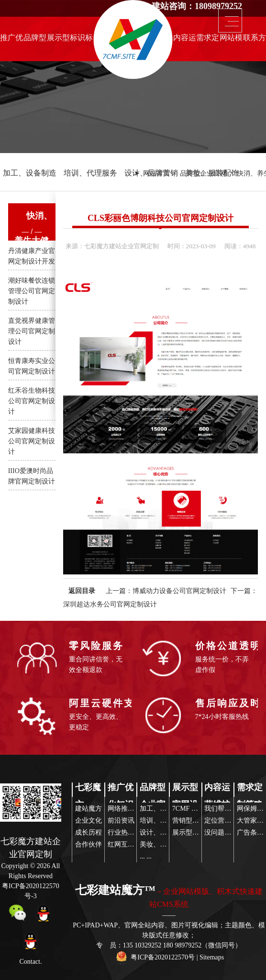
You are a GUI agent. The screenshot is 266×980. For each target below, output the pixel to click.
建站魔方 (89, 809)
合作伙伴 (89, 844)
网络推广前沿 (128, 809)
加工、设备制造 (30, 173)
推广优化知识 (11, 40)
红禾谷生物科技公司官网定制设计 (32, 401)
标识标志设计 (81, 40)
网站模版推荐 (231, 40)
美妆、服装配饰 (212, 173)
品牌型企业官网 (35, 40)
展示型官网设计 (58, 40)
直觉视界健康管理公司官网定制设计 (32, 331)
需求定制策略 (208, 40)
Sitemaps (212, 957)
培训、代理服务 (90, 173)
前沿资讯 (121, 820)
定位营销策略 (224, 820)
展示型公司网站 (196, 832)
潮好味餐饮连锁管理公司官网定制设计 (32, 291)
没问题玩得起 (224, 832)
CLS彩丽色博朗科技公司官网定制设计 (161, 218)
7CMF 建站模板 (195, 809)
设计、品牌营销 (151, 173)
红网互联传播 (128, 844)
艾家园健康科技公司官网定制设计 (32, 441)
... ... (146, 856)
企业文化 (89, 820)
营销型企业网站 (196, 820)
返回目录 (82, 591)
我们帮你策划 (224, 809)
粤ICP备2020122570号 (163, 957)
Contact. (30, 962)
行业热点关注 (128, 832)
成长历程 (89, 832)
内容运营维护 (185, 40)
